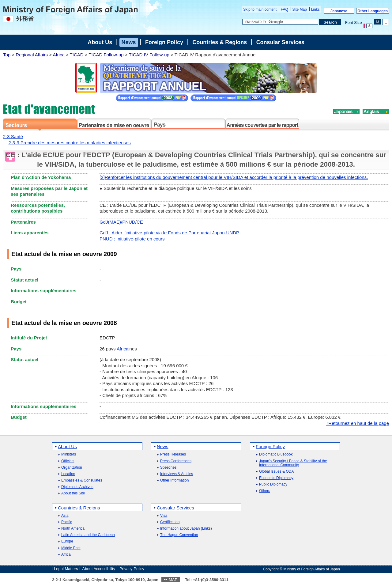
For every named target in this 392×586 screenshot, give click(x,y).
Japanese (339, 11)
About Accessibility (99, 569)
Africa (58, 55)
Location (68, 474)
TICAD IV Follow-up (149, 55)
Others (265, 491)
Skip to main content (260, 9)
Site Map (300, 9)
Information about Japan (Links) (186, 529)
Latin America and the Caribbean (88, 535)
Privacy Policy (132, 569)
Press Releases (173, 454)
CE (140, 222)
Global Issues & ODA (276, 472)
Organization (72, 468)
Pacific (67, 522)
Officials (68, 461)
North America (73, 529)
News (129, 42)
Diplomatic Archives (77, 487)
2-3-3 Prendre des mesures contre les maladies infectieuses (70, 143)
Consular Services (280, 42)
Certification (170, 522)
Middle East (71, 548)
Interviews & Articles (177, 474)
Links (315, 9)
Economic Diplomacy (276, 478)
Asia (65, 516)
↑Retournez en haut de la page (358, 423)
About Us (100, 42)
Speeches (168, 468)
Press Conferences (176, 461)
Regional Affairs (32, 55)
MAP (173, 580)
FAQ (285, 9)
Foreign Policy (164, 42)
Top (7, 55)
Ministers (69, 454)
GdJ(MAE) (110, 222)
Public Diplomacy (273, 484)
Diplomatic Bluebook (276, 454)
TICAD (77, 55)
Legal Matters (66, 569)
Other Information (174, 480)
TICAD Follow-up (106, 55)
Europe (67, 541)
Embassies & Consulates (82, 480)
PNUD (129, 222)
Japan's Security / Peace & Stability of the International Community (293, 463)
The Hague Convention (179, 535)
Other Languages (373, 11)
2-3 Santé (13, 136)
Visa (164, 516)
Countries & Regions (220, 42)
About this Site (73, 493)
